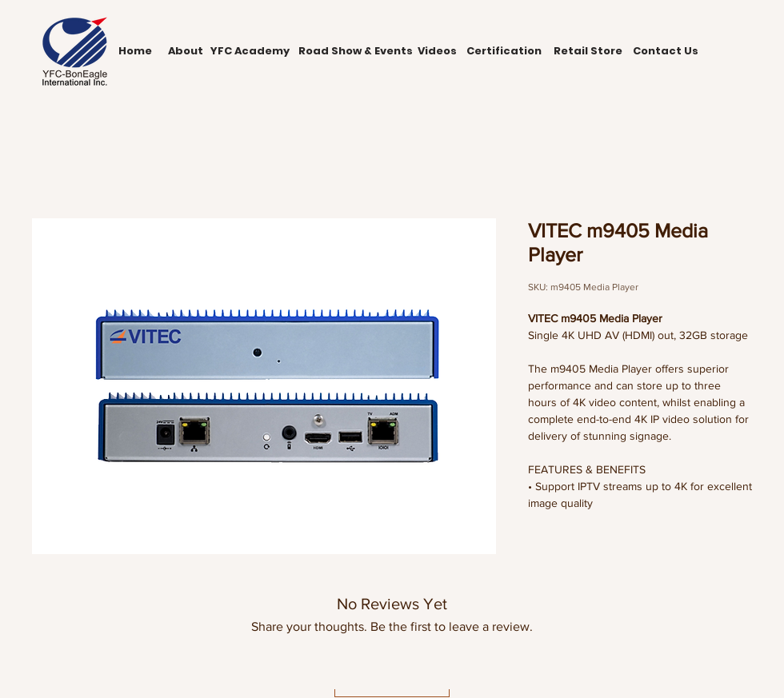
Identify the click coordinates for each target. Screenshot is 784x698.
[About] (185, 51)
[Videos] (437, 51)
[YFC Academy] (250, 51)
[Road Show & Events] (355, 51)
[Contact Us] (665, 51)
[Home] (135, 51)
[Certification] (504, 51)
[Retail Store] (588, 51)
